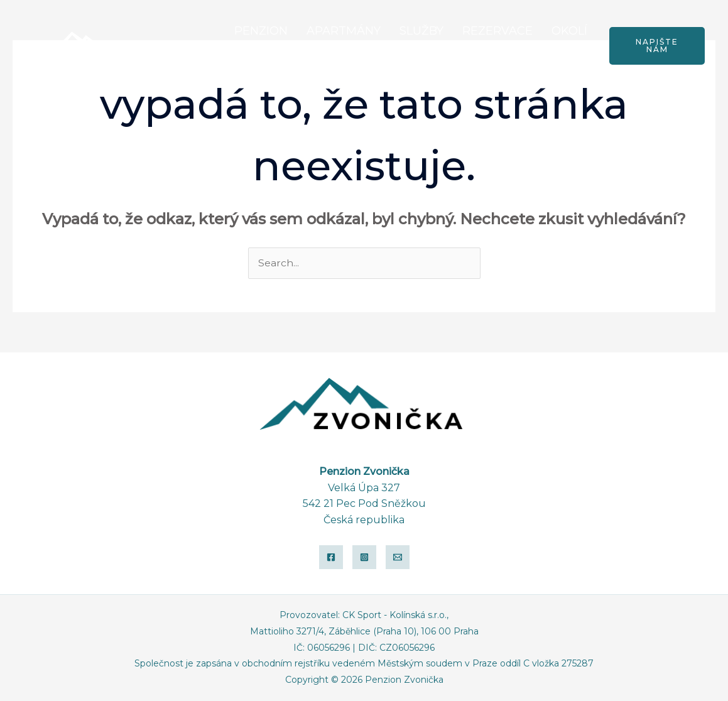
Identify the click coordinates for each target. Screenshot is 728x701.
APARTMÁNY (344, 31)
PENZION (261, 31)
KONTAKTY (556, 61)
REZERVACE (497, 31)
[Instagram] (364, 558)
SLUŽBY (421, 31)
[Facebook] (331, 558)
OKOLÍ (569, 31)
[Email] (398, 558)
